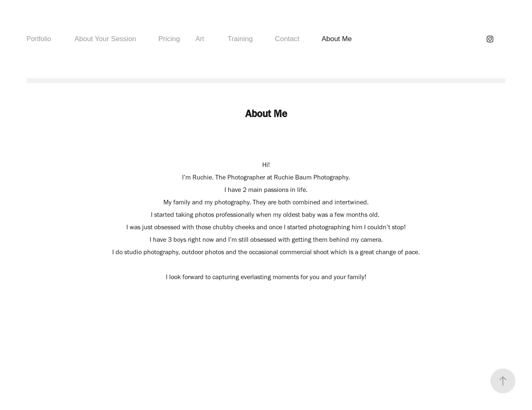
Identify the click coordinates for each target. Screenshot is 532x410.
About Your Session (105, 39)
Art (199, 39)
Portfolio (39, 39)
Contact (287, 39)
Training (240, 39)
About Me (337, 39)
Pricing (169, 39)
